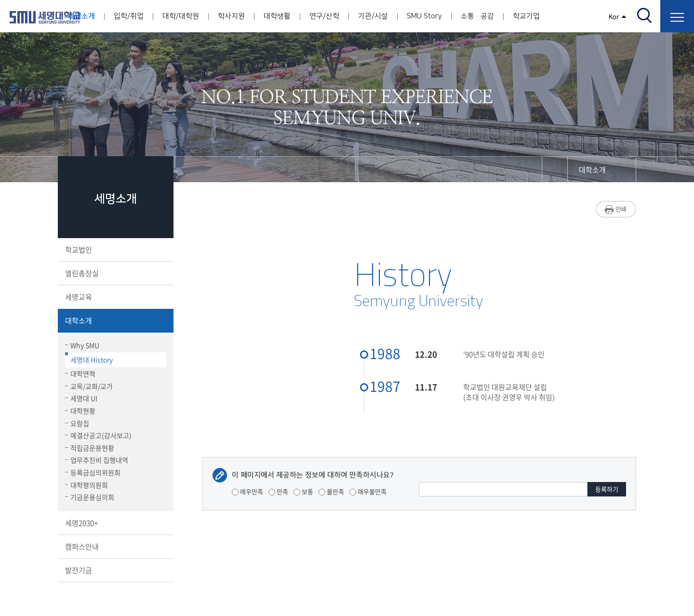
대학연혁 (80, 374)
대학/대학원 (181, 16)
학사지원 (231, 16)
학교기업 (526, 16)
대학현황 (80, 411)
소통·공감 (477, 16)
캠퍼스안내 (115, 547)
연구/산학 (324, 16)
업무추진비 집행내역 (97, 460)
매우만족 (247, 491)
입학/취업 (129, 16)
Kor (618, 16)
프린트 (616, 209)
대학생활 (277, 16)
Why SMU (82, 345)
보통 (303, 491)
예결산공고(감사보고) (98, 435)
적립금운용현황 (90, 448)
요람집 (77, 423)
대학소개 (115, 321)
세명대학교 (45, 17)
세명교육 (115, 297)
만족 (278, 491)
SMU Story (424, 16)
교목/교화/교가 (89, 386)
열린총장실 (115, 273)
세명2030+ (115, 523)
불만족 (331, 491)
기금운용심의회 (90, 497)
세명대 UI (81, 398)
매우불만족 (368, 491)
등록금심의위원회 (93, 472)
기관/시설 (373, 16)
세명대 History (89, 358)
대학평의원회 (87, 485)
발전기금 (115, 570)
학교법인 (115, 250)
